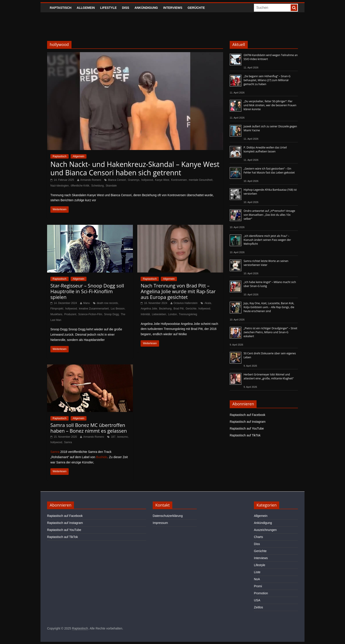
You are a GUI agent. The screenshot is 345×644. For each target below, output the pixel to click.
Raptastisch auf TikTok (245, 435)
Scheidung (98, 186)
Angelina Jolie (149, 309)
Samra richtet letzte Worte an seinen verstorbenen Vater (266, 263)
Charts (258, 537)
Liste (257, 572)
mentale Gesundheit (201, 180)
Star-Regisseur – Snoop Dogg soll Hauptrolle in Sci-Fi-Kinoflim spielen (87, 291)
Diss (126, 8)
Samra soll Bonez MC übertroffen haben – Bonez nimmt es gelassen (89, 428)
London (172, 314)
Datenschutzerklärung (168, 516)
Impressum (160, 523)
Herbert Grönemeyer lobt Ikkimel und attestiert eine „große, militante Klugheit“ (269, 376)
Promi (258, 586)
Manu (86, 303)
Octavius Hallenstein (186, 303)
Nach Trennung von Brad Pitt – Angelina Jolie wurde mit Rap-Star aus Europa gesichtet (178, 291)
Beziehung (165, 309)
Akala (208, 303)
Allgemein (86, 8)
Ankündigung (146, 8)
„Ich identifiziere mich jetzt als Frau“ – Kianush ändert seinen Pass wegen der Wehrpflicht (267, 240)
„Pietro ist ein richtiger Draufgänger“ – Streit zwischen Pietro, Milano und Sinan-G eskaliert (270, 332)
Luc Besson (118, 309)
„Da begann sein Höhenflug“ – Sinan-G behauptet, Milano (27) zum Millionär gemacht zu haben (267, 80)
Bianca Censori (117, 180)
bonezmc (123, 437)
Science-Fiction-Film (90, 314)
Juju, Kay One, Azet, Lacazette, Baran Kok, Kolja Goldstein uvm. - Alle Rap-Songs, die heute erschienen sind (269, 307)
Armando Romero (91, 180)
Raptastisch (61, 8)
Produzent (70, 314)
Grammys (134, 180)
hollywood (147, 180)
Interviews (173, 8)
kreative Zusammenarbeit (94, 309)
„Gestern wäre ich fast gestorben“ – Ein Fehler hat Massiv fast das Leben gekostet (269, 171)
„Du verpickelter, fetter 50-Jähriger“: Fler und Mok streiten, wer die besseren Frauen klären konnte (270, 105)
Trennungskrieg (188, 314)
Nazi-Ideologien (60, 186)
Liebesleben (159, 314)
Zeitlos (258, 607)
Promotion (261, 593)
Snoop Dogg (111, 314)
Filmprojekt (57, 309)
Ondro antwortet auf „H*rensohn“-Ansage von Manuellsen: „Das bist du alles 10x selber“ (269, 215)
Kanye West (162, 180)
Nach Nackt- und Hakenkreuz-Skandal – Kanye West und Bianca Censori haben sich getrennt (135, 168)
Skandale (111, 186)
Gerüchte (196, 8)
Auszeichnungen (265, 530)
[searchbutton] (294, 8)
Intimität (145, 314)
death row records (107, 303)
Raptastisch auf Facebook (248, 415)
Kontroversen (179, 180)
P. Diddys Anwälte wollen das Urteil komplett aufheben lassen (265, 149)
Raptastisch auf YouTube (247, 428)
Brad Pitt (179, 309)
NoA (257, 579)
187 (113, 437)
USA (257, 600)
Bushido (102, 457)
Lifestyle (108, 8)
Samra (68, 442)
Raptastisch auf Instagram (248, 422)
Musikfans (56, 314)
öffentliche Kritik (80, 186)
